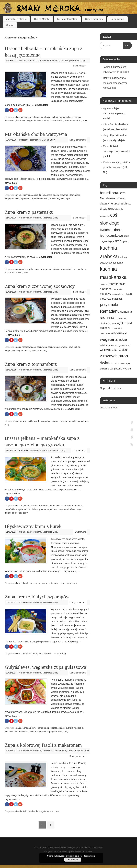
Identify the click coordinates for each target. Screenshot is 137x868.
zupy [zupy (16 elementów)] (127, 364)
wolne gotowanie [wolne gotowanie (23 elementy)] (121, 345)
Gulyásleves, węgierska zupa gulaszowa (45, 668)
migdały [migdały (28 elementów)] (105, 294)
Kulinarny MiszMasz (67, 19)
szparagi (57, 655)
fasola (19, 813)
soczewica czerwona (58, 348)
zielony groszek (39, 510)
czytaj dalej (43, 105)
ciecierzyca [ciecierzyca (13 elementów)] (105, 216)
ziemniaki (41, 733)
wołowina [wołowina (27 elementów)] (106, 350)
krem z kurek (22, 584)
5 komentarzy (79, 451)
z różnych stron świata (53, 121)
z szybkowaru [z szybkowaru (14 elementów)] (118, 364)
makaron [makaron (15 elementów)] (104, 284)
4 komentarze (79, 292)
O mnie (10, 25)
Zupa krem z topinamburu (31, 365)
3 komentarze (79, 66)
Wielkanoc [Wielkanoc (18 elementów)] (105, 345)
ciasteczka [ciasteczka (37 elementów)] (115, 203)
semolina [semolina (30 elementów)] (126, 312)
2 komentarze (79, 218)
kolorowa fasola (31, 813)
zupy (85, 121)
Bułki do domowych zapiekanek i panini (116, 151)
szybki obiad (75, 348)
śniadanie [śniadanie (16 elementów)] (105, 369)
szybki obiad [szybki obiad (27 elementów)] (124, 323)
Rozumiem (73, 860)
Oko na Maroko (42, 19)
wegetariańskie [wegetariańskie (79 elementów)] (113, 339)
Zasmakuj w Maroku (16, 19)
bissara (20, 507)
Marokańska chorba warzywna (36, 134)
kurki (32, 584)
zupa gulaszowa (55, 733)
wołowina (9, 733)
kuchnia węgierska (75, 729)
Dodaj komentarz (78, 140)
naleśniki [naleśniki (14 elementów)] (128, 294)
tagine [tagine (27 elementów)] (104, 328)
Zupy (83, 61)
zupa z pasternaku (13, 273)
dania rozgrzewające (26, 348)
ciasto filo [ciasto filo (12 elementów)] (119, 209)
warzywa (44, 270)
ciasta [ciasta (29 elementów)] (104, 204)
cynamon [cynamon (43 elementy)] (107, 230)
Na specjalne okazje (29, 61)
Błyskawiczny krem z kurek (33, 527)
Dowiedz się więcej (87, 856)
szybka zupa (33, 270)
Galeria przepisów (94, 19)
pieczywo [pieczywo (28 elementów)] (106, 299)
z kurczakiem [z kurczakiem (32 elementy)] (121, 350)
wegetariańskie (34, 121)
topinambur (45, 422)
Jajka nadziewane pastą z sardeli (114, 113)
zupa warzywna (57, 199)
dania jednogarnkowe (26, 729)
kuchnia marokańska (61, 117)
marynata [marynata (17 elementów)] (117, 289)
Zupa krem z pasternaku (29, 212)
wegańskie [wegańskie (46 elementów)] (119, 333)
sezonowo (21, 422)
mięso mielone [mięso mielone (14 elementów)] (117, 294)
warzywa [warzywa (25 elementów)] (105, 333)
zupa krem (25, 199)
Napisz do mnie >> (111, 388)
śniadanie (21, 121)
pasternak (21, 270)
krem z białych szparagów (28, 655)
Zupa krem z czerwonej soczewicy (40, 286)
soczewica (42, 348)
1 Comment (80, 533)
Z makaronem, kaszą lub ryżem (68, 752)
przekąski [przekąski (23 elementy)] (118, 299)
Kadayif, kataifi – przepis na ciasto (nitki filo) (117, 167)
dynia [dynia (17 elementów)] (125, 241)
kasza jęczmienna (25, 117)
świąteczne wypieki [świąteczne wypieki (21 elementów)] (120, 369)
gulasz (61, 729)
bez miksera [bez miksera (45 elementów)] (109, 193)
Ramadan (55, 61)
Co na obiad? (25, 218)
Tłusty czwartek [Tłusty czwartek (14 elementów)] (115, 328)
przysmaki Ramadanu (70, 195)
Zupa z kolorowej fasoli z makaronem (43, 746)
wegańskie (54, 270)
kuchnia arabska (42, 117)
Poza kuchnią (118, 19)
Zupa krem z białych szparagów (37, 598)
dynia (19, 195)
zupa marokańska (73, 121)
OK (126, 45)
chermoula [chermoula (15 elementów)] (121, 199)
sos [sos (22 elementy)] (114, 323)
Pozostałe (44, 61)
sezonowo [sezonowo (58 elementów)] (108, 318)
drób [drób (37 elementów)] (118, 241)
